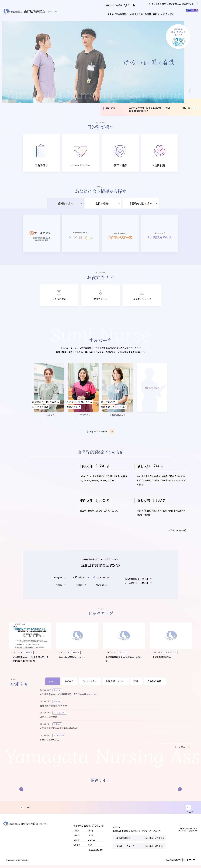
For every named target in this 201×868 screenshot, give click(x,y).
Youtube (101, 589)
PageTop (191, 817)
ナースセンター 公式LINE (138, 590)
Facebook (101, 581)
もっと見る (183, 752)
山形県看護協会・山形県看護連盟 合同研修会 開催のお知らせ (149, 112)
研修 (137, 686)
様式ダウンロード (187, 5)
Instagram (60, 581)
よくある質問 (146, 5)
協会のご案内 (95, 17)
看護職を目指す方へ (147, 17)
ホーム (25, 812)
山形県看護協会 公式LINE (138, 581)
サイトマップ (187, 864)
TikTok (81, 589)
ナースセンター (91, 686)
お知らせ (70, 686)
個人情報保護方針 (169, 864)
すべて (54, 686)
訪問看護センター (117, 686)
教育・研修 (166, 17)
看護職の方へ (111, 17)
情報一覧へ (189, 111)
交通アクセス (166, 5)
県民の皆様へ (128, 17)
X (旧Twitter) (81, 581)
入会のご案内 (187, 15)
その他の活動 (156, 686)
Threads (60, 589)
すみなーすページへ (101, 434)
